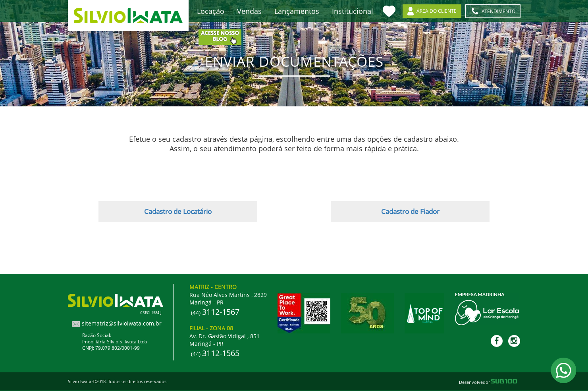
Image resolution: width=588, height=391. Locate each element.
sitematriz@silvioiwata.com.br (122, 323)
